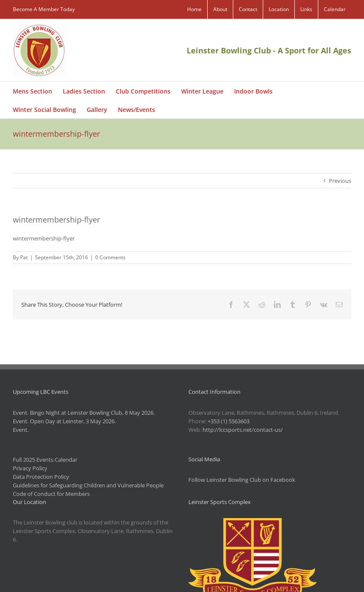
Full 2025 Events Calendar (45, 460)
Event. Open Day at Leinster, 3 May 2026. (64, 421)
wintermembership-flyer (44, 238)
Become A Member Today (44, 9)
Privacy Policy (30, 468)
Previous (340, 181)
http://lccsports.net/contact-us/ (243, 430)
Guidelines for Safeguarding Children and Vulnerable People (88, 485)
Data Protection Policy (41, 477)
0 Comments (110, 257)
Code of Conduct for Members (51, 494)
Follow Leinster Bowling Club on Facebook (242, 480)
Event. (21, 430)
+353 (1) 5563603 (229, 421)
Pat (24, 257)
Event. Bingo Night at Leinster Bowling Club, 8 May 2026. (84, 413)
